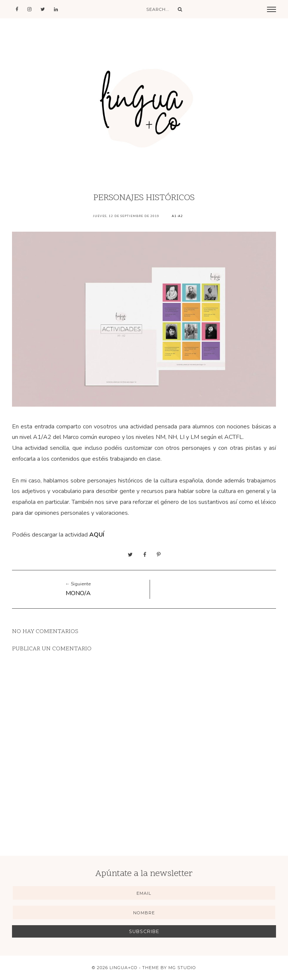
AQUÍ (97, 535)
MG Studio (182, 968)
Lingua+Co (124, 968)
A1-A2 (177, 216)
